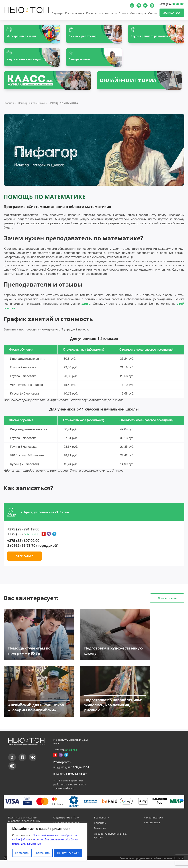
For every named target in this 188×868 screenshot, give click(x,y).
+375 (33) (172, 4)
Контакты (111, 13)
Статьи (153, 13)
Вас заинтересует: (94, 600)
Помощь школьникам (31, 105)
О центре (57, 13)
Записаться (172, 13)
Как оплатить (95, 13)
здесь (86, 305)
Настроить (22, 853)
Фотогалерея (138, 13)
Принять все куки (68, 853)
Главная (9, 105)
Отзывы (123, 13)
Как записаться (75, 13)
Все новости (102, 825)
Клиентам (100, 831)
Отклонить (43, 853)
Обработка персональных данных (110, 843)
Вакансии (100, 836)
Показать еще (167, 600)
